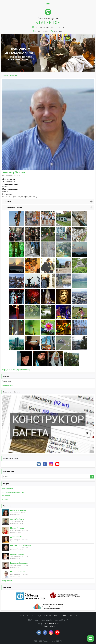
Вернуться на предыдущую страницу (16, 370)
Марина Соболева (17, 528)
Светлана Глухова (17, 554)
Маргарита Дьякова (18, 510)
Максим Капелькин (18, 572)
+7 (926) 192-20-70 (42, 31)
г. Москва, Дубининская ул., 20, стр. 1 (49, 27)
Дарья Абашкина (17, 537)
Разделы (6, 484)
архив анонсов (8, 385)
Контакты (74, 616)
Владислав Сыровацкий (19, 563)
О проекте (31, 616)
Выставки (6, 496)
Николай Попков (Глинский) (20, 545)
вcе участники (8, 581)
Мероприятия (8, 488)
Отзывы (5, 499)
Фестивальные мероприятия (13, 492)
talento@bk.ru (58, 31)
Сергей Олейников (17, 519)
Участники (7, 506)
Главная (22, 616)
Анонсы (6, 376)
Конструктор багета (11, 392)
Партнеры (7, 587)
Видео (57, 616)
